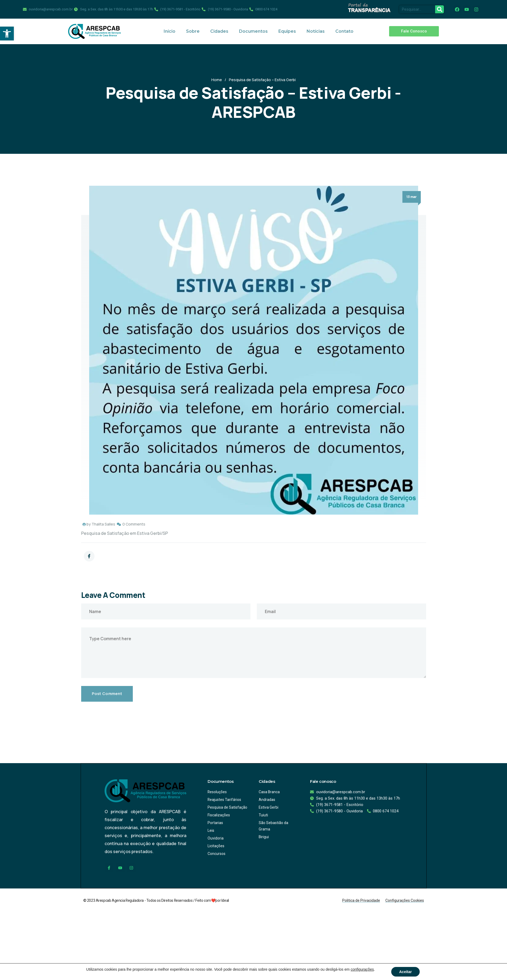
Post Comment (107, 694)
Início (170, 31)
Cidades (219, 31)
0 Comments (134, 524)
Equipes (287, 31)
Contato (344, 31)
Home (217, 80)
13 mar (412, 197)
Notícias (316, 31)
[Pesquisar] (440, 9)
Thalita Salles (103, 524)
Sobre (193, 31)
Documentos (253, 31)
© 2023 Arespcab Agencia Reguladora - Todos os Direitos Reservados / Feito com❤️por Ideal (156, 900)
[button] (7, 34)
